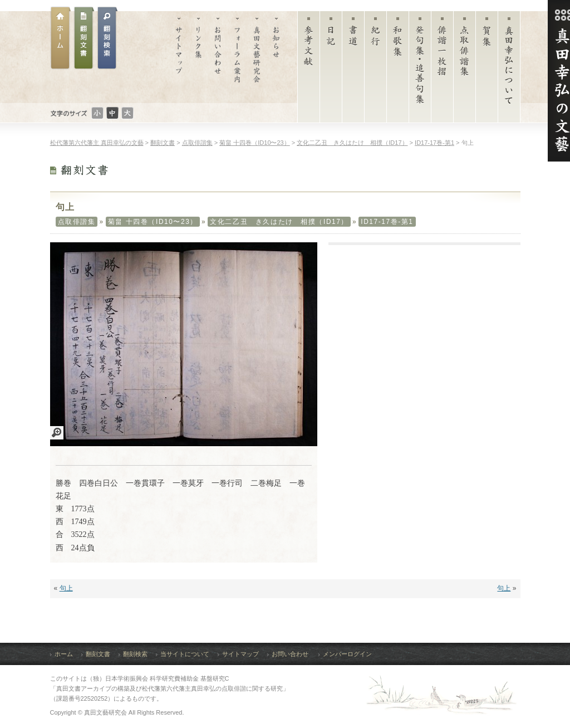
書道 (353, 70)
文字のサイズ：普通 (112, 113)
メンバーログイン (347, 654)
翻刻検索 (135, 654)
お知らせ (276, 57)
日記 (331, 70)
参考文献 (309, 70)
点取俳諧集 (465, 70)
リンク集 (198, 57)
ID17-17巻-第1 (387, 222)
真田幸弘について (509, 70)
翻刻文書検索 (107, 38)
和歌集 (398, 70)
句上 (66, 588)
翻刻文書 (84, 38)
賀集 (487, 70)
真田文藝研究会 (257, 57)
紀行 (375, 70)
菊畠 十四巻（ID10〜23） (153, 222)
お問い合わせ (218, 57)
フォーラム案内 (237, 57)
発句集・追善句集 (420, 70)
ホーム (61, 38)
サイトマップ (179, 57)
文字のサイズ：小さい (97, 113)
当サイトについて (185, 654)
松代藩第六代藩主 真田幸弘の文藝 (97, 143)
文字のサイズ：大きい (127, 113)
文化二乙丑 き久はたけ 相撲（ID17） (279, 222)
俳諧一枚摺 (442, 70)
